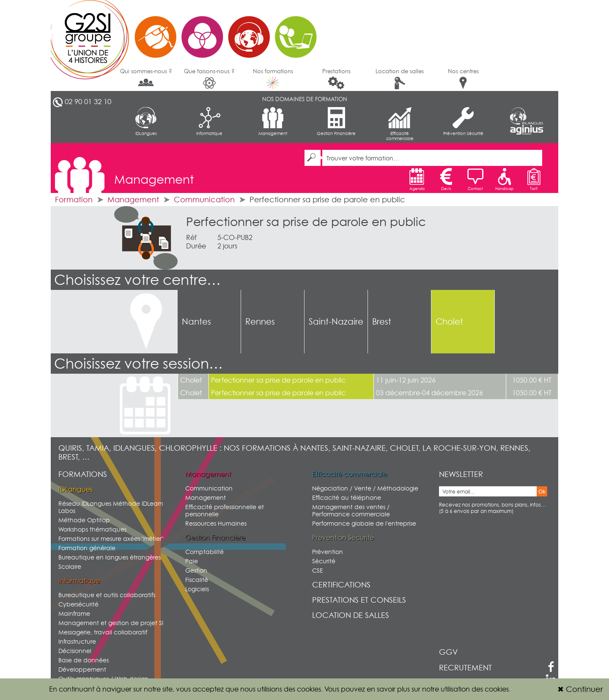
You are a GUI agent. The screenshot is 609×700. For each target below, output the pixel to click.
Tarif (534, 179)
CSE (318, 570)
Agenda (417, 179)
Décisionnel (75, 651)
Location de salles (400, 79)
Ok (542, 492)
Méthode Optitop (84, 520)
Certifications (341, 585)
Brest (382, 322)
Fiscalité (197, 580)
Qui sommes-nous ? (146, 78)
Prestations (336, 79)
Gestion (196, 570)
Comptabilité (204, 552)
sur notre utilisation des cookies (460, 689)
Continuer (580, 689)
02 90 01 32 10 (88, 102)
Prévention (328, 552)
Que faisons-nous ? (209, 79)
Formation (74, 200)
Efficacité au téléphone (347, 497)
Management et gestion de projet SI (111, 623)
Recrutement (465, 668)
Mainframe (74, 613)
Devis (446, 179)
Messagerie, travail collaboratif (103, 632)
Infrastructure (77, 641)
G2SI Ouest (188, 32)
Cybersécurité (78, 604)
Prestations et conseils (359, 600)
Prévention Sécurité (463, 121)
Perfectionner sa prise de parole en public (306, 222)
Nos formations (273, 78)
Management (273, 121)
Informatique (209, 121)
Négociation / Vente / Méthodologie (365, 488)
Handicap (504, 179)
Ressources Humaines (216, 523)
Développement (82, 669)
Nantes (196, 322)
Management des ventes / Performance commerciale (351, 510)
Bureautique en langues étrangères (110, 557)
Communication (204, 200)
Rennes (260, 322)
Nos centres (463, 79)
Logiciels (197, 589)
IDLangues (146, 121)
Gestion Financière (336, 121)
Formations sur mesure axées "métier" (111, 539)
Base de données (84, 660)
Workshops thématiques (92, 529)
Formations (83, 474)
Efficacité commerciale (400, 124)
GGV (449, 652)
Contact (475, 179)
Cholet (449, 322)
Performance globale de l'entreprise (364, 523)
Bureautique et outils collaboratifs (107, 595)
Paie (192, 561)
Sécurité (324, 561)
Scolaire (70, 566)
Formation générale (87, 548)
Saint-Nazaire (336, 322)
